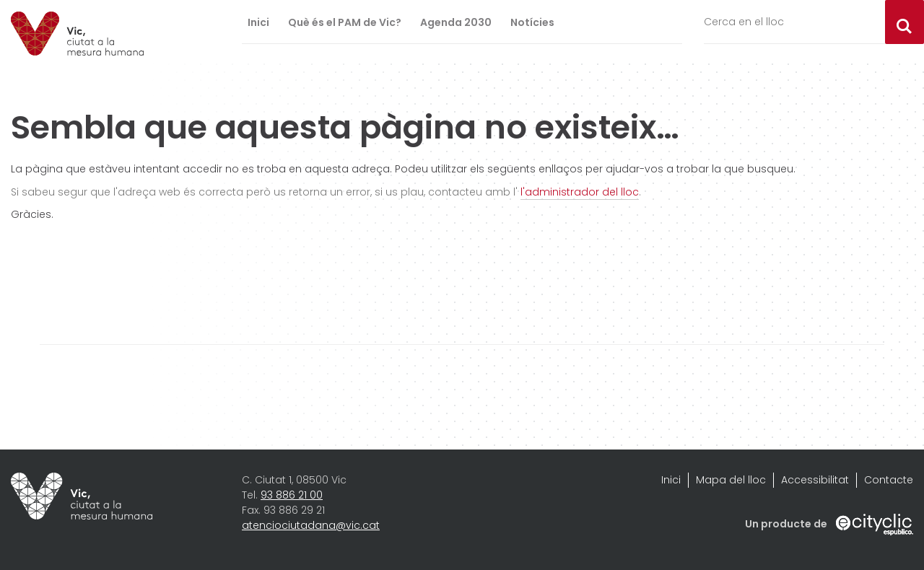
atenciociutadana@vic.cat (311, 525)
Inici (258, 22)
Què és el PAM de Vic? (345, 22)
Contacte (889, 480)
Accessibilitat (815, 480)
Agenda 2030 (456, 22)
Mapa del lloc (731, 480)
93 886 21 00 (292, 495)
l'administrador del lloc (580, 192)
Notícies (532, 22)
